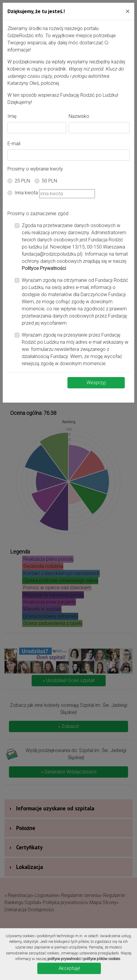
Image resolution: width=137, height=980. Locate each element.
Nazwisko (79, 116)
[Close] (128, 11)
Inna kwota (26, 193)
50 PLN (49, 181)
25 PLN (22, 181)
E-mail (14, 144)
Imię (12, 116)
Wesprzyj (96, 383)
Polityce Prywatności (44, 268)
